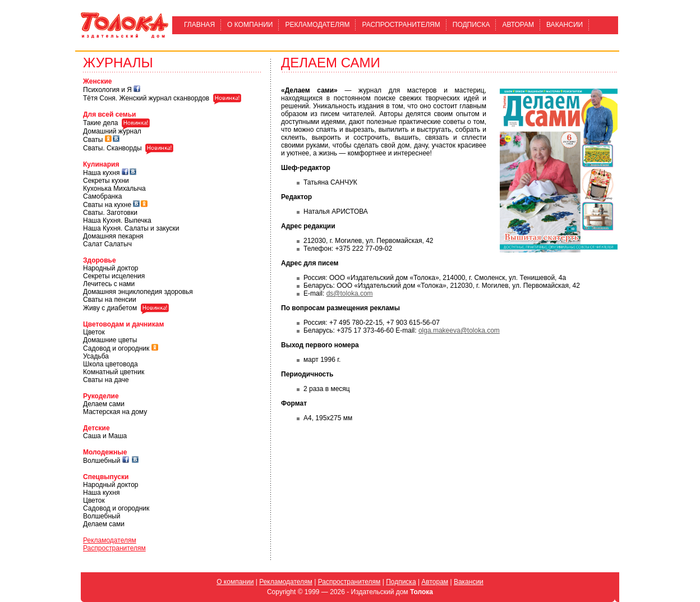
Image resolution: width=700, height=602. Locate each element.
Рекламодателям (317, 25)
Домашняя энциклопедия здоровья (138, 292)
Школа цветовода (110, 364)
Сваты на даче (106, 380)
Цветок (94, 332)
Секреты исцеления (114, 276)
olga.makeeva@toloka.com (459, 330)
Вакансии (565, 25)
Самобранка (102, 196)
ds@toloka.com (350, 293)
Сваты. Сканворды (112, 148)
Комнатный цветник (114, 372)
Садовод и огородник (116, 348)
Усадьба (96, 356)
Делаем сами (104, 404)
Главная (199, 25)
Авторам (518, 25)
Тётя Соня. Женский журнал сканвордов (146, 98)
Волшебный (102, 461)
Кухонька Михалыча (114, 189)
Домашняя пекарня (113, 236)
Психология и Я (107, 90)
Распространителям (401, 25)
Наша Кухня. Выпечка (117, 220)
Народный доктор (110, 268)
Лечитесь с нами (109, 284)
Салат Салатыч (107, 244)
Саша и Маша (105, 436)
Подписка (471, 25)
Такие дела (100, 123)
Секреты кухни (106, 181)
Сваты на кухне (107, 205)
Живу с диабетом (110, 308)
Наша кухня (101, 173)
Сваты (93, 140)
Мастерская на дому (115, 412)
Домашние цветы (110, 340)
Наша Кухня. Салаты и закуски (131, 228)
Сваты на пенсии (110, 300)
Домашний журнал (112, 131)
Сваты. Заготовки (110, 213)
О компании (250, 25)
